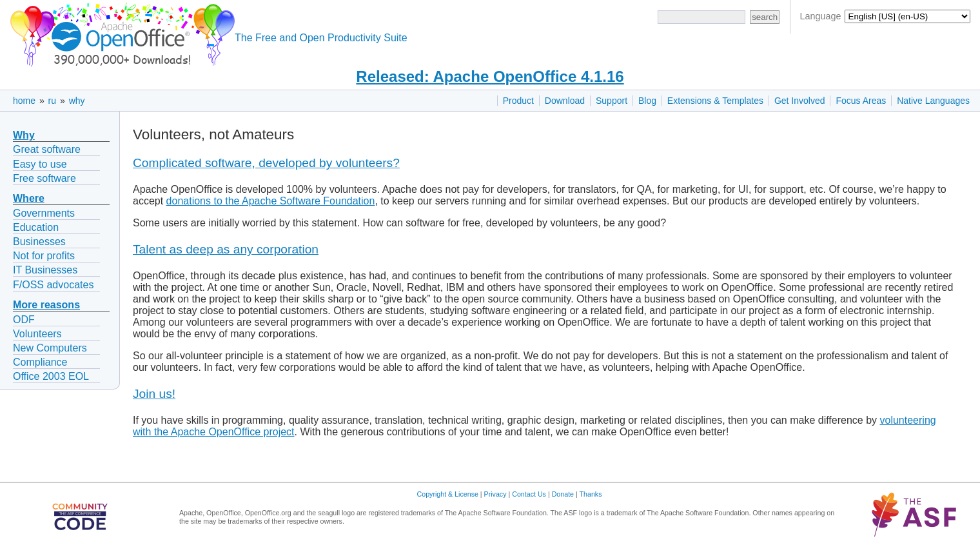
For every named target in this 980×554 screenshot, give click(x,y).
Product (518, 101)
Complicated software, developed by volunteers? (266, 163)
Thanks (591, 494)
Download (565, 101)
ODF (24, 320)
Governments (44, 213)
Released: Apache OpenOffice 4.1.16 (490, 76)
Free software (44, 178)
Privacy (495, 494)
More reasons (46, 305)
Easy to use (40, 164)
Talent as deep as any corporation (226, 249)
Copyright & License (448, 494)
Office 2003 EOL (51, 376)
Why (24, 135)
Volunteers (37, 334)
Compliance (40, 362)
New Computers (50, 348)
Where (29, 198)
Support (612, 101)
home (24, 101)
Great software (47, 149)
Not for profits (44, 256)
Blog (647, 101)
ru (52, 101)
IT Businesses (45, 270)
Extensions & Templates (715, 101)
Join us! (154, 394)
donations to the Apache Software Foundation (271, 201)
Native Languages (933, 101)
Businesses (39, 242)
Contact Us (529, 494)
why (77, 101)
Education (36, 227)
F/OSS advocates (53, 285)
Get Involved (800, 101)
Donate (563, 494)
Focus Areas (861, 101)
